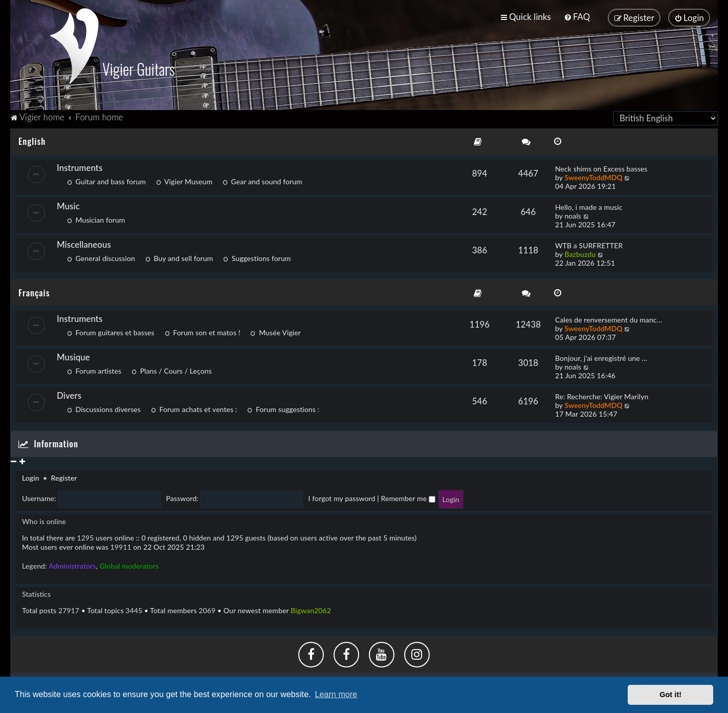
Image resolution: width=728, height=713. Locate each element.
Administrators (72, 564)
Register (64, 477)
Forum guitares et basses (111, 331)
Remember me (408, 497)
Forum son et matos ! (203, 331)
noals (573, 214)
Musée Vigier (276, 331)
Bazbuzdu (580, 253)
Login (31, 477)
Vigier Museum (184, 180)
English (32, 139)
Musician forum (96, 218)
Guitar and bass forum (106, 180)
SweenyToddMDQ (593, 176)
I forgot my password (342, 497)
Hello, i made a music (589, 206)
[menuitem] (577, 17)
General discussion (101, 257)
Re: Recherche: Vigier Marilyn (602, 395)
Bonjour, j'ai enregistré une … (601, 357)
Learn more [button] (336, 694)
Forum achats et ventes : (194, 408)
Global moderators (129, 564)
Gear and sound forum (262, 180)
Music (68, 204)
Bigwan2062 (311, 609)
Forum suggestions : (283, 408)
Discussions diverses (104, 408)
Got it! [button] (670, 695)
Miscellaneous (84, 243)
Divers (69, 394)
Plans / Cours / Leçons (172, 370)
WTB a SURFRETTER (589, 244)
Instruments (80, 166)
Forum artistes (94, 370)
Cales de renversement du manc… (609, 319)
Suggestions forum (257, 257)
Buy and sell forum (179, 257)
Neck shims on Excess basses (601, 167)
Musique (73, 356)
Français (34, 291)
